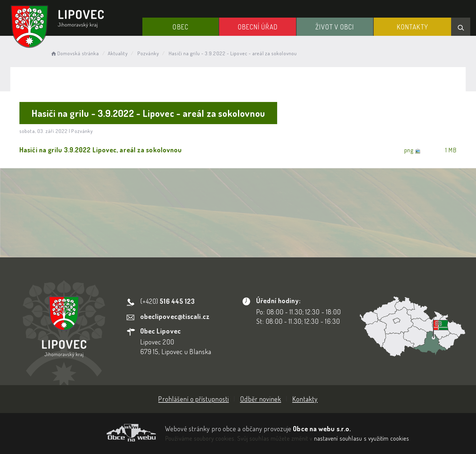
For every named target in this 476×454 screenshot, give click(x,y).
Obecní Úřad (258, 27)
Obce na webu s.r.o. (322, 429)
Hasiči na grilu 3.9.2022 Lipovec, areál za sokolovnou (101, 150)
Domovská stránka (75, 53)
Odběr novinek (261, 399)
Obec (180, 27)
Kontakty (412, 27)
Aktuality (118, 53)
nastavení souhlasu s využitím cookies (362, 438)
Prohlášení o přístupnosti (194, 399)
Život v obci (335, 27)
